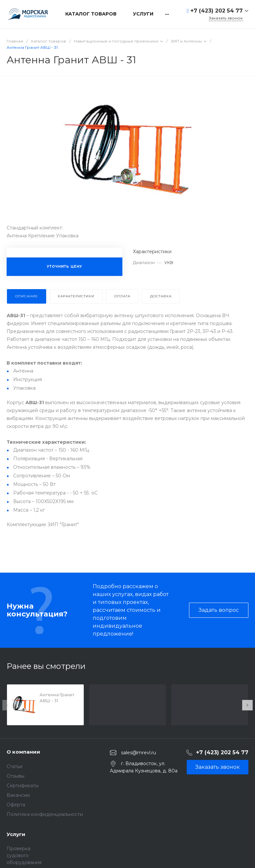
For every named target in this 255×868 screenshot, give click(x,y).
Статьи (15, 766)
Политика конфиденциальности (45, 814)
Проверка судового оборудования (24, 855)
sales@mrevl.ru (139, 753)
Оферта (16, 805)
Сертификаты (23, 786)
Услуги (16, 834)
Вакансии (18, 795)
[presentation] (8, 705)
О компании (23, 752)
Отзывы (16, 776)
